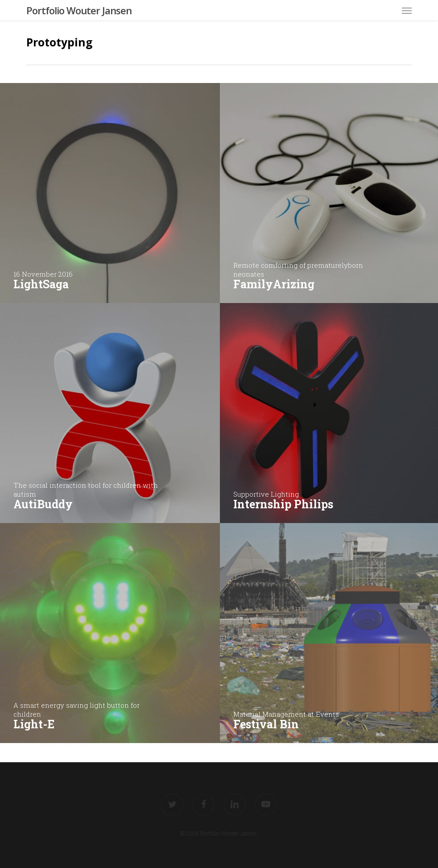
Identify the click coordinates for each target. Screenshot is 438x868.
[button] (407, 10)
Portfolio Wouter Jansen (79, 10)
